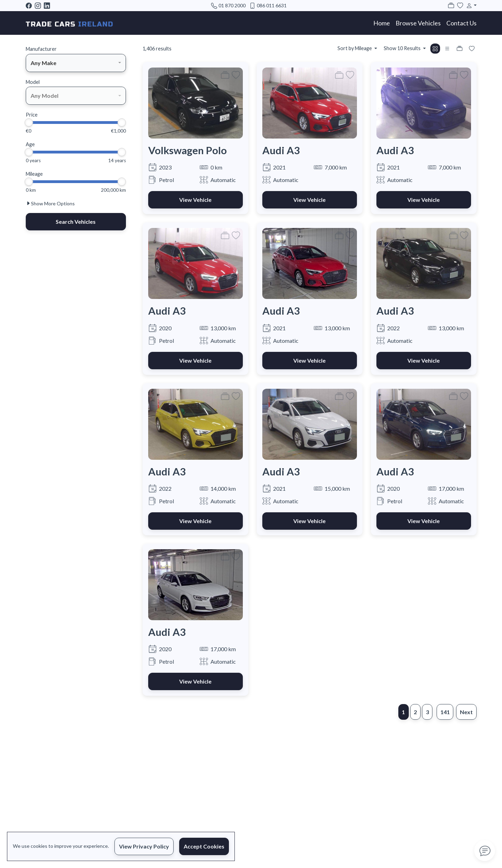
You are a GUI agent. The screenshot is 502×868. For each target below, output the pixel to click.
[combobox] (76, 63)
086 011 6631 (272, 5)
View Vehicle (195, 200)
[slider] (29, 123)
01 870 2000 (232, 5)
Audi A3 (281, 150)
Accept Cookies (204, 846)
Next (466, 712)
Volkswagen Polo (188, 150)
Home (382, 23)
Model (33, 82)
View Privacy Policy (144, 846)
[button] (470, 5)
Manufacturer (41, 49)
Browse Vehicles (418, 23)
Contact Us (461, 23)
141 (445, 712)
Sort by (355, 48)
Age (30, 144)
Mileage (34, 174)
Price (32, 115)
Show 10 (403, 48)
